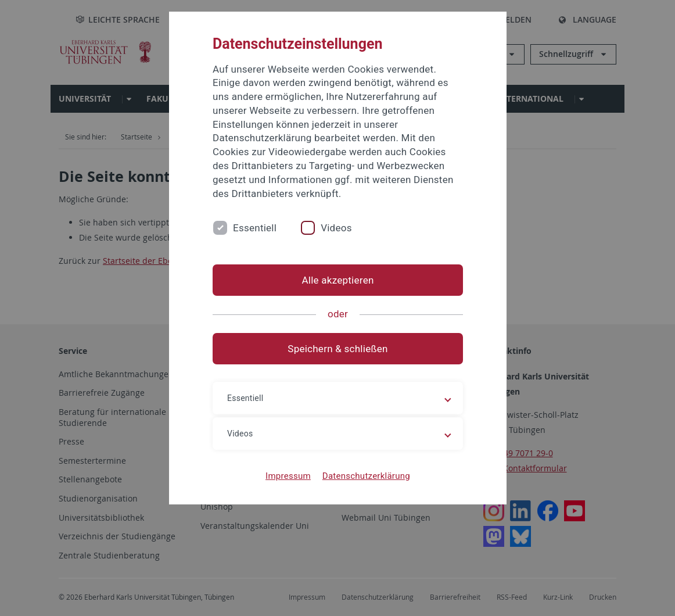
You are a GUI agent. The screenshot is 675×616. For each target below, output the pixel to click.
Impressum (288, 476)
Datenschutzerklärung (366, 476)
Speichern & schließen (337, 349)
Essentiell (255, 228)
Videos (336, 228)
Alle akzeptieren (337, 280)
